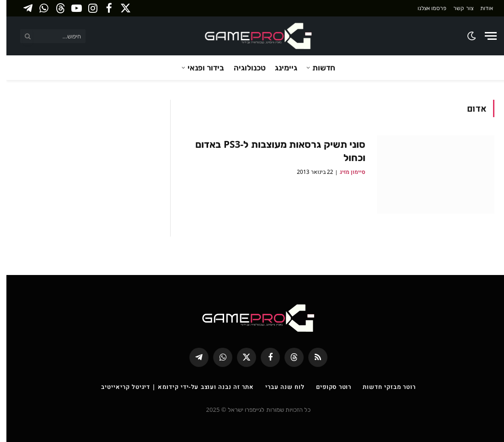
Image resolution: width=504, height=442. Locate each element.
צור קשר (457, 8)
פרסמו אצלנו (426, 8)
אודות (480, 8)
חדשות (317, 67)
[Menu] (484, 36)
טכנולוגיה (243, 67)
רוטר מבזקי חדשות (383, 387)
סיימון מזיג (346, 172)
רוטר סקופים (327, 387)
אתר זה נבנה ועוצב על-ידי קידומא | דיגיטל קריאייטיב (171, 387)
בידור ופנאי (199, 67)
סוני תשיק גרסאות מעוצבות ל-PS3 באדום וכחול (274, 151)
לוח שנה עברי (279, 387)
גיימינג (280, 67)
